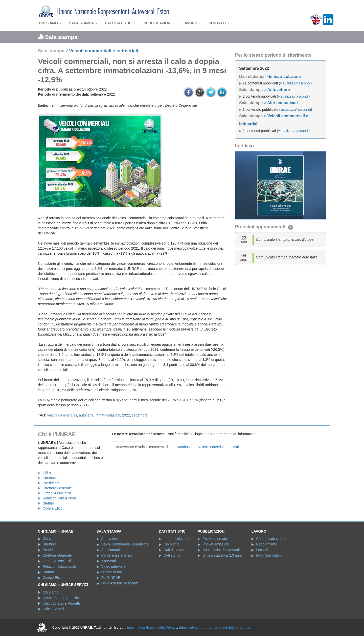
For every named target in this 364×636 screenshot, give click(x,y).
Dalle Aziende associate (120, 583)
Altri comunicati (282, 103)
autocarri (86, 415)
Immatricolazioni (285, 76)
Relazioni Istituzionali (59, 498)
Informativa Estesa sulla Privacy (152, 628)
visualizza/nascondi (295, 83)
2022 (126, 415)
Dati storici (172, 555)
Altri (236, 447)
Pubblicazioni (159, 23)
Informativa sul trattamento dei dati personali (214, 628)
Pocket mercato (215, 539)
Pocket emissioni (216, 544)
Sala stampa (83, 23)
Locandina (264, 550)
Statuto (48, 503)
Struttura (50, 478)
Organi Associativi (57, 493)
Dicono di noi (112, 572)
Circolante (172, 544)
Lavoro (192, 23)
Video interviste (113, 566)
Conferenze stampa (117, 555)
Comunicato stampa (272, 539)
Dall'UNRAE (111, 578)
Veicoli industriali (211, 447)
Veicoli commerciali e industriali (104, 51)
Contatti (219, 23)
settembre (140, 415)
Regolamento (267, 544)
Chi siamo (50, 23)
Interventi (109, 561)
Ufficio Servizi (53, 609)
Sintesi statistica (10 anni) (223, 555)
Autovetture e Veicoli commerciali (142, 447)
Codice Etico (53, 508)
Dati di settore (174, 550)
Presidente (51, 483)
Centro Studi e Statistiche (63, 598)
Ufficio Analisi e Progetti (61, 603)
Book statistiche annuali (221, 550)
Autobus (183, 447)
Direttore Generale (57, 488)
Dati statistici (121, 23)
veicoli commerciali (62, 415)
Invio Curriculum (269, 555)
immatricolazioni (107, 415)
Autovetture (279, 90)
